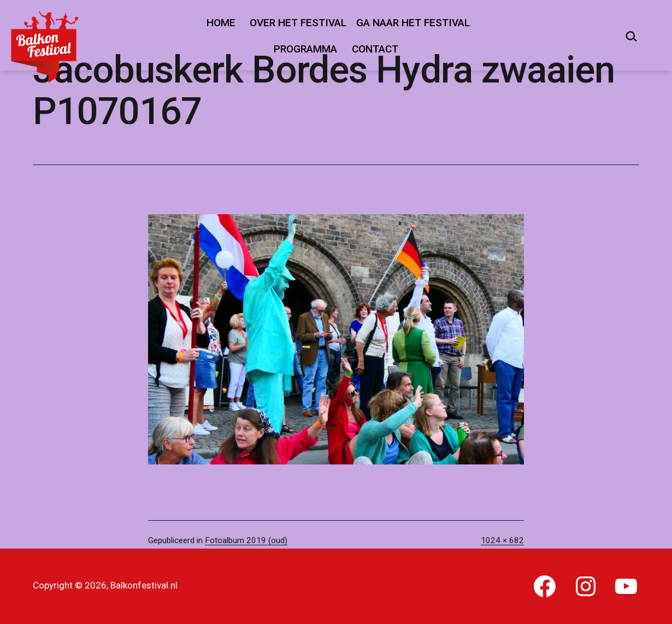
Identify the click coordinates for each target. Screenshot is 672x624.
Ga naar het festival (413, 23)
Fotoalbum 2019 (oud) (246, 540)
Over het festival (298, 23)
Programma (305, 49)
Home (221, 23)
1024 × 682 (502, 540)
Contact (375, 49)
